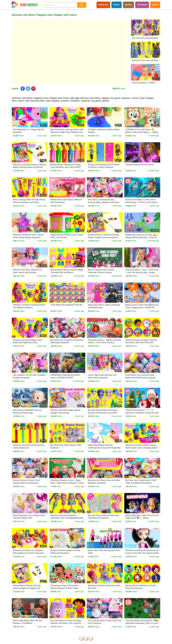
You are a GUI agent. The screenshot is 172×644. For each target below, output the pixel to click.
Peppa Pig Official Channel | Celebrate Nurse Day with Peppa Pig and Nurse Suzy (104, 448)
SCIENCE (142, 5)
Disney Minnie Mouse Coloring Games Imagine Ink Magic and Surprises (27, 588)
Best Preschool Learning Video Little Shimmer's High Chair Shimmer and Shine (67, 132)
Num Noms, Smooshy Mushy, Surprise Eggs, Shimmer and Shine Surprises (104, 202)
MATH (116, 5)
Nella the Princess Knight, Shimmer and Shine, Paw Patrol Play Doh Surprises (141, 343)
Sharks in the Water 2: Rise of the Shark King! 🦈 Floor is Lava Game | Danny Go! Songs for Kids (142, 202)
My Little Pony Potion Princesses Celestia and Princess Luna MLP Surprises (103, 413)
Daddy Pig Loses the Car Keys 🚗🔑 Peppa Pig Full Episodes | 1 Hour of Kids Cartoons (142, 237)
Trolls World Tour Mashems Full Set (66, 305)
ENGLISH (103, 5)
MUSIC (128, 5)
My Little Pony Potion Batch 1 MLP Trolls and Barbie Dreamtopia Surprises (141, 483)
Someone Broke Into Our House (140, 165)
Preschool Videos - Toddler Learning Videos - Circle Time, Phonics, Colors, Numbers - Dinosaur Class (104, 343)
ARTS (155, 5)
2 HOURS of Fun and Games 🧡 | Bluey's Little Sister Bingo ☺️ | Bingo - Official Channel (142, 132)
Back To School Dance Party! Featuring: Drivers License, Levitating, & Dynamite (101, 272)
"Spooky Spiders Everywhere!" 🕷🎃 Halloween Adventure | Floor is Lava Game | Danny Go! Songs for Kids (142, 623)
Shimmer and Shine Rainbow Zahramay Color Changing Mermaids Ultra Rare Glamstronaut (67, 518)
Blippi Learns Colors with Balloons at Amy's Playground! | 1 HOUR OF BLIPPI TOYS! (142, 308)
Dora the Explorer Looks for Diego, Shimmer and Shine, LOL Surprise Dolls (66, 623)
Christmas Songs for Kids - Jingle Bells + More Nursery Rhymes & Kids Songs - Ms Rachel (67, 483)
